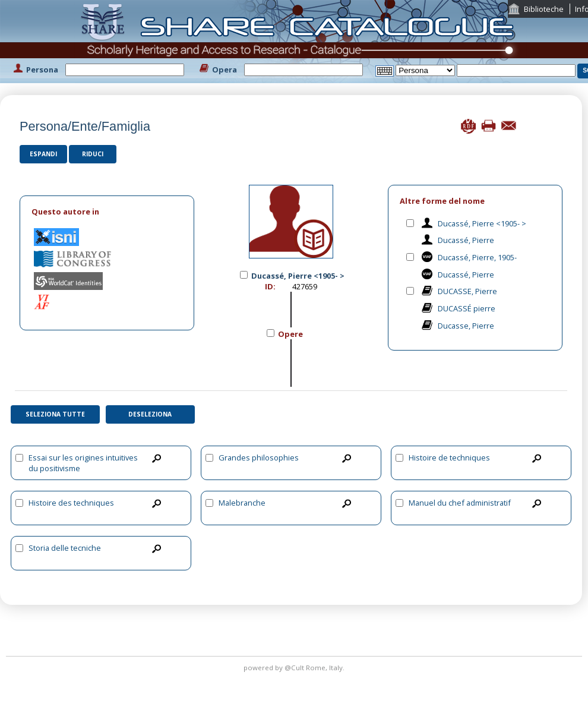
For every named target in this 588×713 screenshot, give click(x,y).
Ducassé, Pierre (466, 275)
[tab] (107, 212)
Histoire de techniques (449, 458)
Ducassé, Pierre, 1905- (477, 257)
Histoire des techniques (71, 503)
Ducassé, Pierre (466, 240)
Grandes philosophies (259, 458)
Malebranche (242, 503)
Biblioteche (544, 9)
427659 (305, 286)
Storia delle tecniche (65, 548)
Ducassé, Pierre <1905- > (482, 223)
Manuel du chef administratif (460, 503)
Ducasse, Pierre (466, 326)
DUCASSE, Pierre (467, 291)
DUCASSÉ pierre (467, 308)
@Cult (295, 668)
